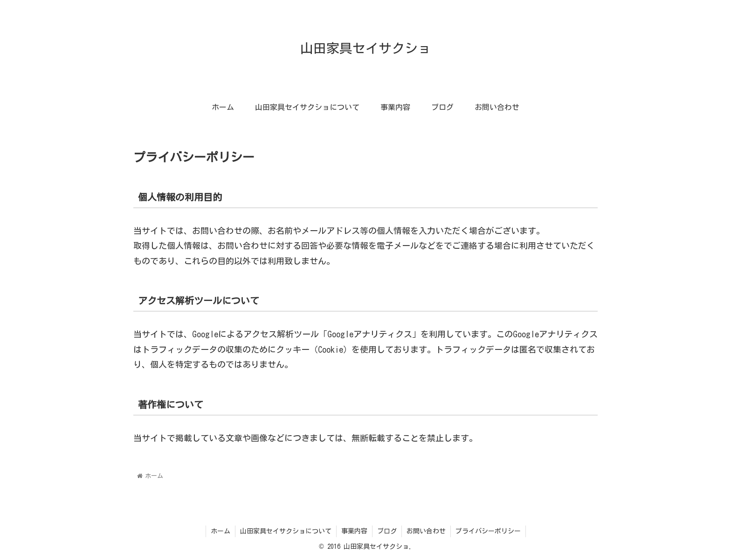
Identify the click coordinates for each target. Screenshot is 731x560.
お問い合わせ (426, 531)
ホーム (221, 531)
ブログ (387, 531)
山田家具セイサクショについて (286, 531)
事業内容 (354, 531)
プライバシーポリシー (488, 531)
